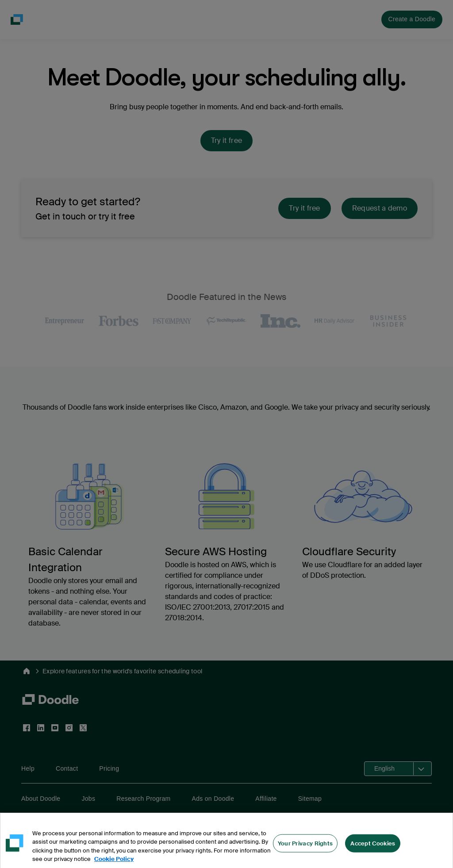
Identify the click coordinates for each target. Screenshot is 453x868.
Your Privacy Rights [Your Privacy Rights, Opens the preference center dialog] (305, 848)
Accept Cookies (373, 848)
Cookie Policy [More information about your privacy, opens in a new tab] (114, 864)
